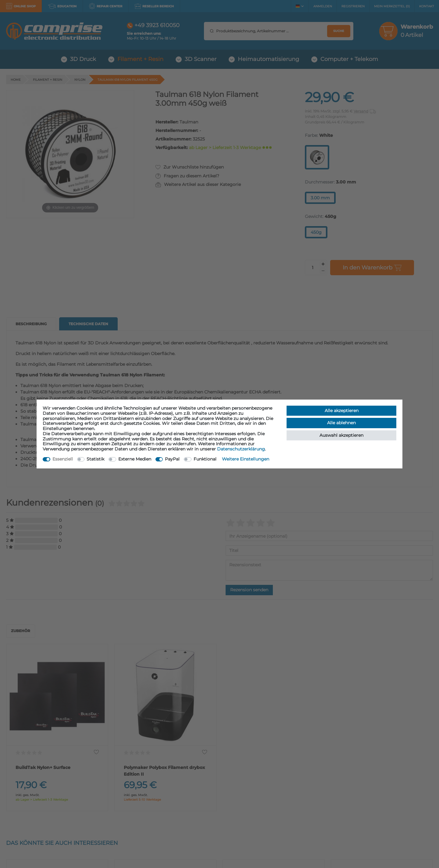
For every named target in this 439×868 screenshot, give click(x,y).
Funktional (205, 459)
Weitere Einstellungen (246, 459)
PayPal (172, 459)
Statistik (95, 459)
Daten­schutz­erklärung (241, 449)
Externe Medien (135, 459)
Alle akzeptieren (342, 411)
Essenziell (63, 459)
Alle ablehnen (341, 423)
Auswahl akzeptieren (341, 435)
